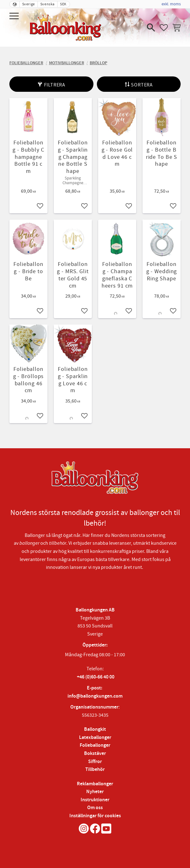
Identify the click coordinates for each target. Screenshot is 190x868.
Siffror (95, 762)
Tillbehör (95, 769)
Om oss (95, 808)
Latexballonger (95, 738)
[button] (15, 16)
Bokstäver (95, 754)
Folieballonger (95, 745)
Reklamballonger (95, 784)
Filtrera (55, 85)
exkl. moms (171, 4)
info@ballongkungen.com (95, 696)
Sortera (142, 85)
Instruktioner (95, 800)
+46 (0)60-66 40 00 (96, 677)
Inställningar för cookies (95, 816)
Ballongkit (95, 729)
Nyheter (95, 792)
